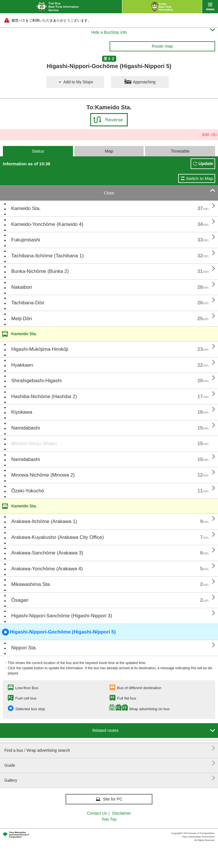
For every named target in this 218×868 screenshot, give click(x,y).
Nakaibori (22, 287)
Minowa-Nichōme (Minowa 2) (43, 475)
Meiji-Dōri (22, 319)
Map (109, 151)
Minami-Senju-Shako (34, 444)
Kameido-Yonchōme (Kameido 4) (47, 224)
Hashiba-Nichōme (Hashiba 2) (44, 396)
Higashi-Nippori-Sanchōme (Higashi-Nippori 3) (62, 616)
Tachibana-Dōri (28, 303)
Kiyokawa (22, 412)
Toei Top (109, 819)
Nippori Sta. (24, 648)
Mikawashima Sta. (31, 584)
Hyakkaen (22, 365)
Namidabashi (26, 428)
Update (206, 163)
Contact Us (97, 813)
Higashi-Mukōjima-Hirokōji (40, 349)
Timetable (180, 151)
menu (210, 7)
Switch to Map (200, 178)
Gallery (110, 778)
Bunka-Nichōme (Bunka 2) (40, 271)
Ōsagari (20, 600)
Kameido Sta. (26, 208)
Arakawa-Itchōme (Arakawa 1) (44, 521)
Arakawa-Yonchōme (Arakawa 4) (47, 569)
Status (38, 151)
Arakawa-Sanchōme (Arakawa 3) (47, 553)
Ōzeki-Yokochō (28, 491)
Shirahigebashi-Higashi (36, 381)
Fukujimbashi (26, 240)
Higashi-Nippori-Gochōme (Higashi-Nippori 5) (59, 632)
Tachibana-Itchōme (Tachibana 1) (47, 256)
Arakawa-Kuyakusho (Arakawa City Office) (58, 537)
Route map (162, 46)
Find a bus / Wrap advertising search (110, 748)
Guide (110, 763)
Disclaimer (122, 813)
